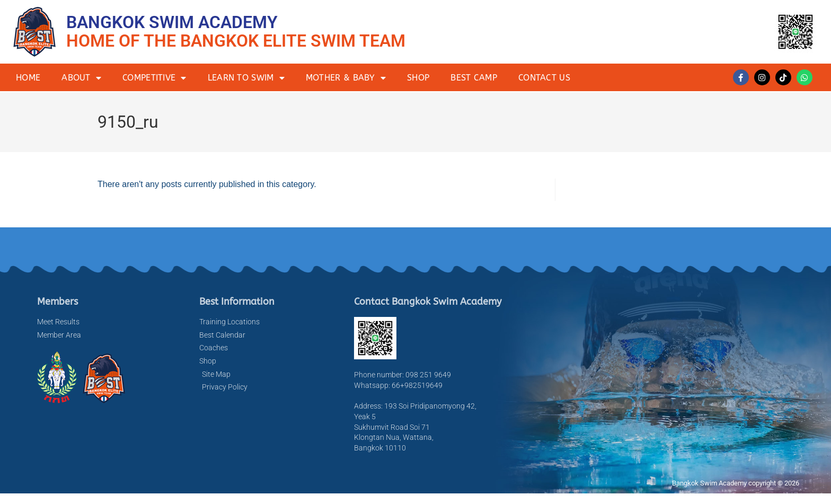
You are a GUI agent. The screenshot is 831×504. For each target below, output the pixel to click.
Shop (418, 78)
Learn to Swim (246, 78)
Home (28, 78)
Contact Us (544, 78)
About (81, 78)
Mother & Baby (346, 78)
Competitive (154, 78)
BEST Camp (474, 78)
